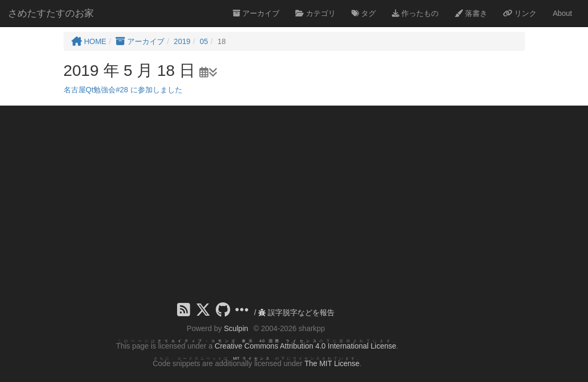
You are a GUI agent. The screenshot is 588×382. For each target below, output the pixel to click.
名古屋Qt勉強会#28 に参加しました (123, 90)
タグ (364, 13)
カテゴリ (315, 13)
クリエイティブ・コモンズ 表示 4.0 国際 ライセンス (238, 341)
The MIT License (332, 363)
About (562, 13)
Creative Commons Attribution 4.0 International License (305, 346)
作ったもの (415, 13)
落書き (471, 13)
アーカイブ (256, 13)
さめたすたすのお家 (51, 13)
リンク (520, 13)
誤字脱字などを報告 (296, 312)
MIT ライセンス (252, 358)
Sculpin (236, 328)
